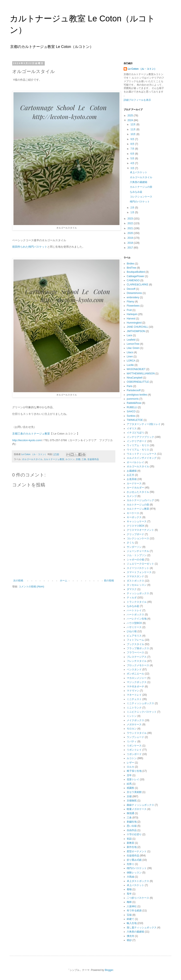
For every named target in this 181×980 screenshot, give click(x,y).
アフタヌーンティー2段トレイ (144, 424)
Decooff (131, 289)
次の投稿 (18, 581)
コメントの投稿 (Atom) (31, 587)
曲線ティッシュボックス (140, 805)
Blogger (109, 970)
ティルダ (132, 598)
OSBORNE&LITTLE (138, 382)
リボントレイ (134, 750)
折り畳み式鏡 (134, 860)
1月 (133, 212)
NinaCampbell (135, 378)
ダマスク (132, 589)
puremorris (133, 399)
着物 (129, 889)
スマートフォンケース (139, 572)
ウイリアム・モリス (138, 450)
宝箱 (129, 915)
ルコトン (70, 459)
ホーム (64, 581)
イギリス (132, 429)
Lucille (130, 365)
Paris (130, 386)
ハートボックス (135, 615)
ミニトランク (134, 708)
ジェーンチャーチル (138, 551)
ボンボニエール (135, 674)
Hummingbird (134, 323)
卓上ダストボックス (138, 881)
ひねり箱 (132, 631)
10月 (133, 134)
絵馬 (129, 784)
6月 (133, 154)
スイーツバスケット (138, 568)
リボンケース (134, 746)
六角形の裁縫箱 (140, 182)
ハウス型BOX (134, 623)
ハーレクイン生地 (137, 619)
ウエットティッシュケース (142, 454)
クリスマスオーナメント (140, 530)
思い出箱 (132, 826)
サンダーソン (134, 547)
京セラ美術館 (134, 792)
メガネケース (134, 724)
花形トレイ (133, 779)
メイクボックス (135, 720)
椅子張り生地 (134, 771)
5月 (133, 158)
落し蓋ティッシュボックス (142, 928)
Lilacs (130, 352)
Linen (130, 357)
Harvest (131, 319)
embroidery (133, 297)
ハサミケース (134, 627)
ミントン (132, 716)
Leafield (131, 340)
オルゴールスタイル (32, 459)
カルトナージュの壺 (141, 187)
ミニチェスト (134, 699)
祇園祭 (130, 788)
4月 (133, 163)
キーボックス (134, 517)
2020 (131, 233)
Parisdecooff (134, 390)
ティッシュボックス (138, 593)
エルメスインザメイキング (142, 458)
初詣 (129, 839)
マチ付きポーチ (135, 687)
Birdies (131, 264)
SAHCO (131, 411)
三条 (84, 459)
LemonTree (133, 344)
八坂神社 (132, 906)
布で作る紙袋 (134, 911)
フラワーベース (135, 653)
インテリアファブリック (140, 437)
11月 (133, 129)
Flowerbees (133, 306)
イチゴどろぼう (135, 433)
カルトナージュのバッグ (140, 500)
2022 (131, 223)
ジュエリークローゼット (140, 564)
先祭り (130, 864)
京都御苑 (132, 801)
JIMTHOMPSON (136, 331)
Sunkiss (131, 416)
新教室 (130, 843)
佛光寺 (130, 936)
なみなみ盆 (136, 192)
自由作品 (132, 830)
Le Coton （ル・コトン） (142, 69)
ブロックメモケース (138, 665)
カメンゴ (132, 496)
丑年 (129, 775)
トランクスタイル (137, 602)
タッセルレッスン (137, 585)
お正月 (130, 475)
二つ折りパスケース (138, 898)
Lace (129, 335)
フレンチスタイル (137, 661)
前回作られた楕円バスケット (30, 247)
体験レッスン (134, 873)
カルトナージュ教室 (54, 459)
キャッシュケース (137, 521)
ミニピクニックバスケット (142, 712)
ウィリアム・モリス (138, 445)
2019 (131, 238)
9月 (133, 139)
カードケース (134, 483)
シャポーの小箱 (135, 560)
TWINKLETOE (135, 420)
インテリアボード (137, 441)
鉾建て (130, 919)
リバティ (132, 741)
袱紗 (129, 940)
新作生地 (132, 847)
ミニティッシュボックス (140, 703)
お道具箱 (132, 479)
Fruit (129, 310)
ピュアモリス (134, 636)
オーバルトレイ (135, 462)
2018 (131, 243)
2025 (131, 116)
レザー (130, 763)
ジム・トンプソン (137, 555)
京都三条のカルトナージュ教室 (31, 434)
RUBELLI (132, 407)
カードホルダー (135, 488)
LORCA (131, 361)
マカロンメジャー (137, 678)
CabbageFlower (136, 276)
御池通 (130, 813)
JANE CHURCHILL (137, 327)
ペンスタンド (134, 670)
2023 (131, 219)
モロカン (132, 729)
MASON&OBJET (136, 369)
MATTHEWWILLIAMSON (141, 374)
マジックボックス (137, 682)
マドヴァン (133, 691)
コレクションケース (141, 197)
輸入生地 (132, 923)
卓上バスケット (140, 172)
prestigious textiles (137, 395)
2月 (133, 208)
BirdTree (132, 268)
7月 (133, 149)
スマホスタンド (135, 576)
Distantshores (134, 293)
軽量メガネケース (137, 809)
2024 (131, 120)
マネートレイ (134, 695)
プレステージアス (137, 657)
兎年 (129, 894)
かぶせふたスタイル (138, 492)
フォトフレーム (135, 640)
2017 (131, 248)
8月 (133, 144)
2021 (131, 228)
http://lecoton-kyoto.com (27, 440)
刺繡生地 (132, 822)
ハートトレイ (134, 610)
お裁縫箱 (132, 471)
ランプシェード (135, 737)
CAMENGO (133, 280)
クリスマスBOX (136, 526)
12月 (133, 124)
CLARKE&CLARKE (138, 285)
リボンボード (134, 754)
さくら (130, 543)
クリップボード (135, 534)
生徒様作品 (93, 459)
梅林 (129, 902)
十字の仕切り (134, 834)
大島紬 (130, 877)
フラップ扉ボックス (138, 648)
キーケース (133, 513)
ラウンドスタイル (137, 733)
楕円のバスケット (140, 202)
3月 (133, 168)
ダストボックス (135, 581)
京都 (78, 459)
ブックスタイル (135, 644)
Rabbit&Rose (134, 403)
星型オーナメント (137, 851)
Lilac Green (133, 348)
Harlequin (132, 314)
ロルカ (130, 767)
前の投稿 (109, 581)
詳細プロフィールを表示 (137, 100)
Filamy (130, 302)
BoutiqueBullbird (136, 272)
